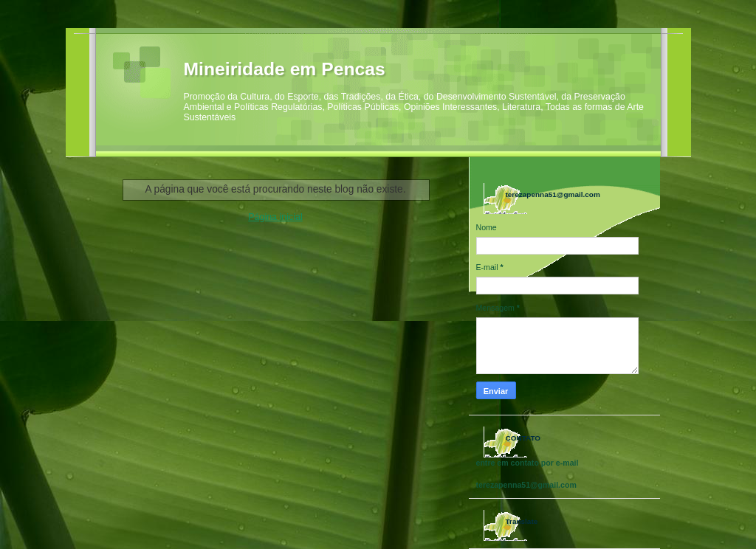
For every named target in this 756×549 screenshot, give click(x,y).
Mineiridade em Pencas (285, 69)
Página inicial (275, 217)
